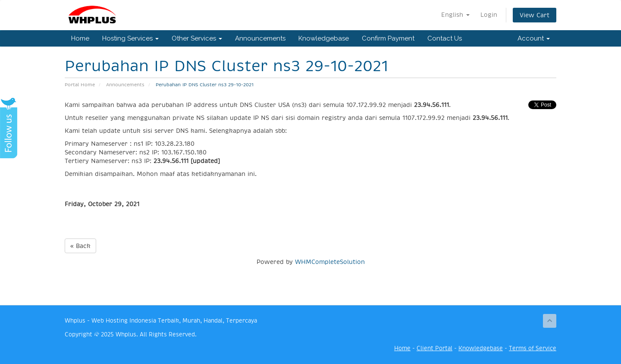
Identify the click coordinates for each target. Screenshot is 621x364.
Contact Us (445, 38)
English (455, 15)
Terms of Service (533, 348)
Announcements (260, 38)
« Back (80, 246)
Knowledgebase (324, 38)
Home (80, 38)
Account (534, 38)
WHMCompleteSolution (330, 262)
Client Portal (434, 348)
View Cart (535, 15)
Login (489, 15)
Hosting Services (130, 38)
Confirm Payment (388, 38)
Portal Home (80, 85)
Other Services (197, 38)
